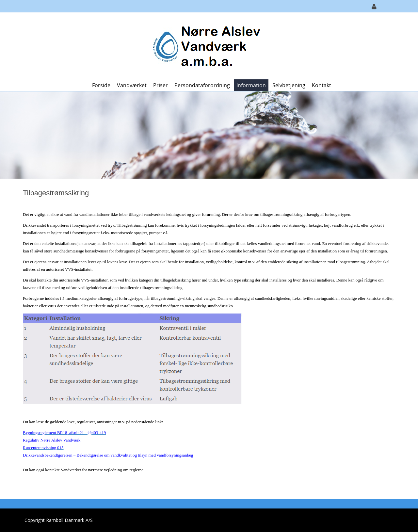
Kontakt (322, 85)
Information (251, 85)
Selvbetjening (289, 85)
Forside (101, 85)
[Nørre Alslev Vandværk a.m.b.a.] (207, 45)
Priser (161, 85)
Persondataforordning (202, 85)
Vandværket (132, 85)
